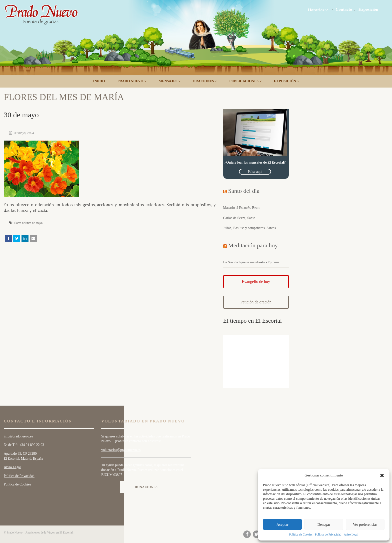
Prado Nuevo (132, 81)
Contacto (344, 10)
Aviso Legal (351, 534)
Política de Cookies (301, 534)
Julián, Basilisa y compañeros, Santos (250, 228)
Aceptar (282, 524)
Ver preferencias (365, 524)
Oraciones (205, 81)
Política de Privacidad (328, 534)
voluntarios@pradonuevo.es (121, 450)
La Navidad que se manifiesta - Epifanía (251, 262)
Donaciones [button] (146, 487)
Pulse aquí (255, 172)
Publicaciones (245, 81)
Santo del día (244, 191)
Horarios (318, 10)
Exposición (368, 10)
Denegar (324, 524)
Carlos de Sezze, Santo (239, 218)
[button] (382, 475)
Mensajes (169, 81)
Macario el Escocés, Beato (242, 208)
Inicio (99, 81)
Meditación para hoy (253, 245)
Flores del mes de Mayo (28, 223)
